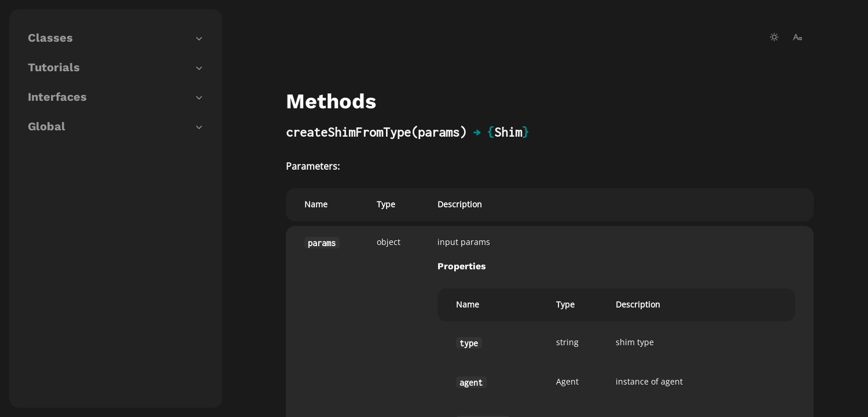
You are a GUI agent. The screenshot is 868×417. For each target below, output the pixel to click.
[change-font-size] (797, 37)
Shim (508, 132)
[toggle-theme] (774, 37)
